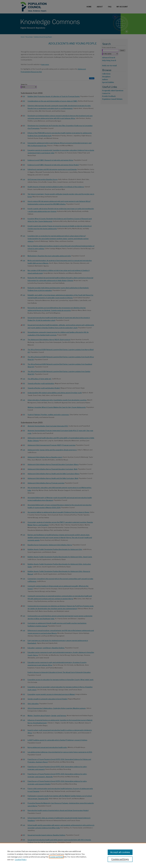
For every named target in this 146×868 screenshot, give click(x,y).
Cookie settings (56, 857)
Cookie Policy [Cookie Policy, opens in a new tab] (21, 860)
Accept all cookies (120, 852)
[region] (73, 855)
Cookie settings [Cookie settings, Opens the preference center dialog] (120, 859)
